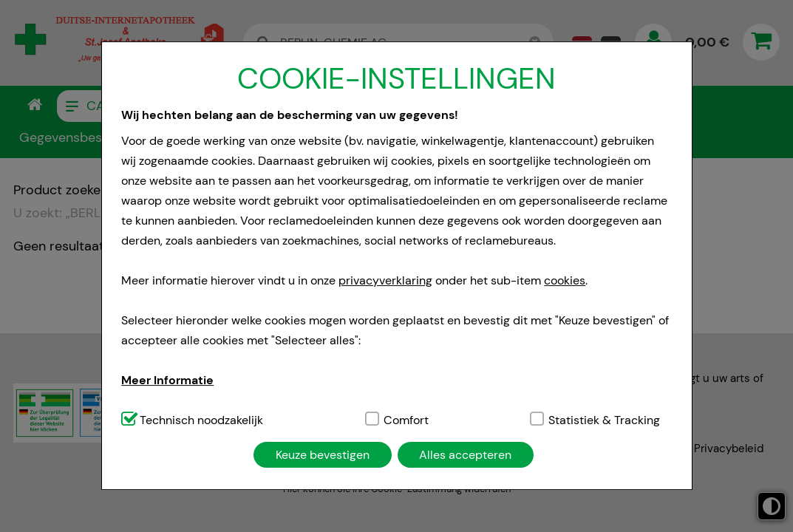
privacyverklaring (385, 280)
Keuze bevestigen (323, 455)
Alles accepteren (465, 455)
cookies (565, 280)
